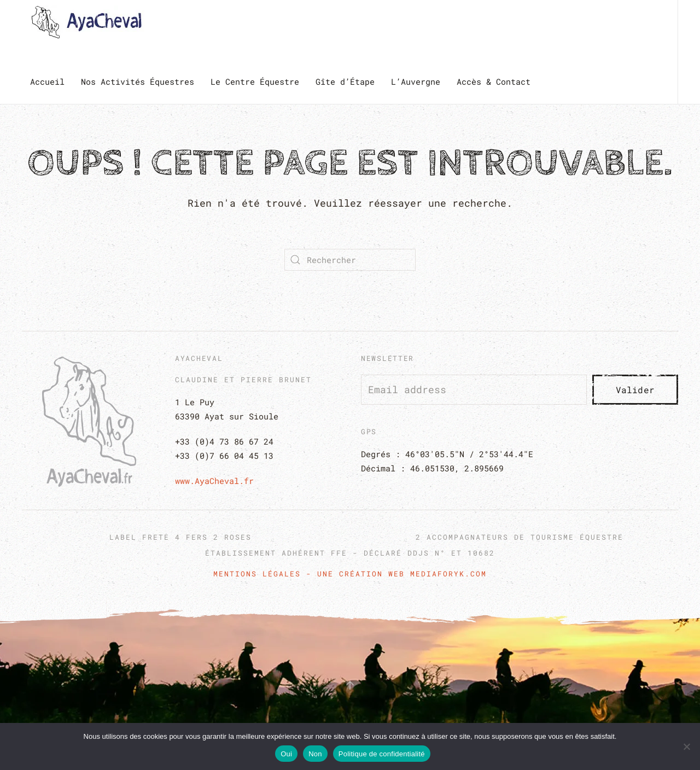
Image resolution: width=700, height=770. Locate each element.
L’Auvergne (416, 81)
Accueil (47, 81)
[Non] (686, 746)
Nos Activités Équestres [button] (138, 81)
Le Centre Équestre (255, 81)
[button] (350, 685)
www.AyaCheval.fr (214, 481)
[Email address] (474, 390)
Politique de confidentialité (382, 754)
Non (315, 754)
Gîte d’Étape (345, 81)
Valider (635, 390)
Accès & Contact (494, 81)
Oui (286, 754)
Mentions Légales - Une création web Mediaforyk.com (350, 574)
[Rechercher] (350, 260)
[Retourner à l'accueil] (89, 22)
